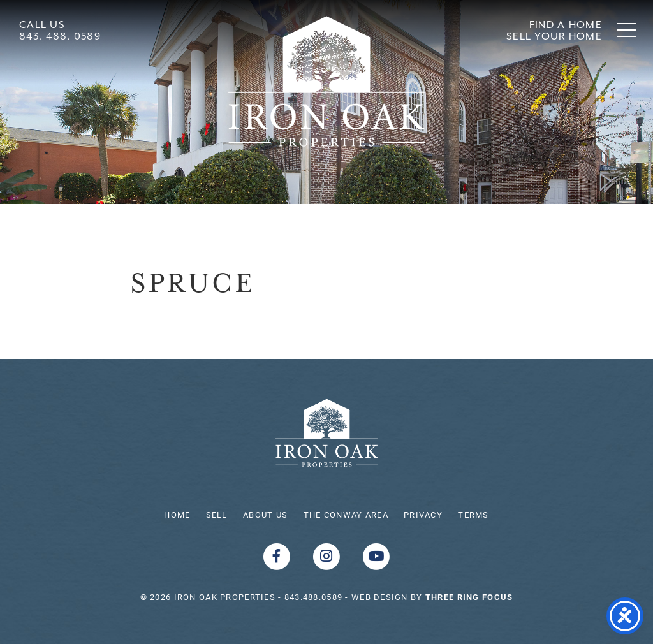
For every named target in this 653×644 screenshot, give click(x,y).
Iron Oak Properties (327, 433)
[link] (469, 597)
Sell (217, 515)
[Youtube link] (376, 555)
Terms (473, 515)
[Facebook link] (278, 555)
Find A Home (566, 25)
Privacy (423, 515)
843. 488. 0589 (60, 36)
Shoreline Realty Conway (326, 81)
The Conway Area (346, 515)
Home (177, 515)
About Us (265, 515)
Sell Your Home (554, 36)
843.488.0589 (313, 597)
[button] (627, 30)
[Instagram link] (328, 555)
